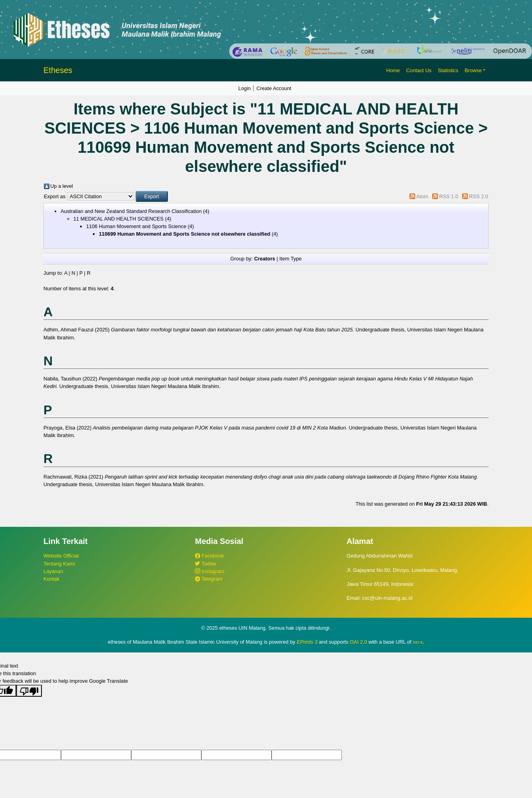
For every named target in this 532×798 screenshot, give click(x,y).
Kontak (51, 579)
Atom (422, 196)
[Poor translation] (29, 691)
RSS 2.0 (479, 196)
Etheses (58, 70)
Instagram (210, 571)
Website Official (61, 556)
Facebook (210, 556)
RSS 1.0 (449, 196)
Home (393, 70)
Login (245, 88)
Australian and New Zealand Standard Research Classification (131, 211)
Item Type (290, 259)
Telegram (209, 579)
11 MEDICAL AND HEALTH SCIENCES (118, 219)
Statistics (448, 70)
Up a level (62, 186)
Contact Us (419, 70)
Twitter (206, 564)
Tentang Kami (59, 564)
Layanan (53, 571)
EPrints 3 (307, 642)
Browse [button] (473, 70)
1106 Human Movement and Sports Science (136, 226)
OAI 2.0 (358, 642)
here (418, 642)
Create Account (274, 88)
